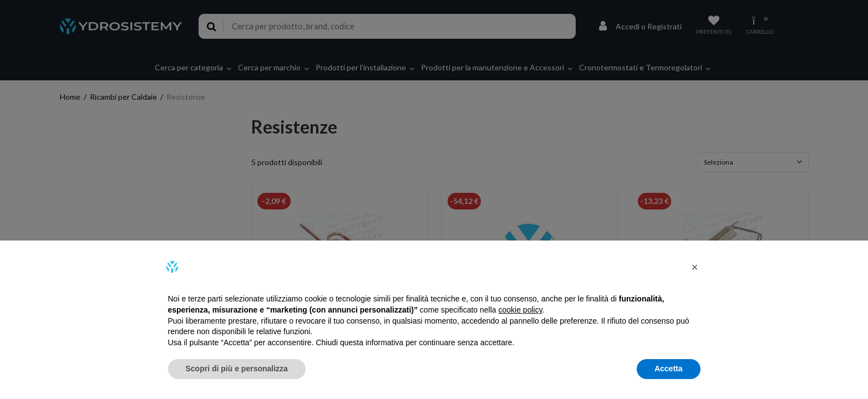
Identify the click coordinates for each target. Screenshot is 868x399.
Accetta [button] (669, 369)
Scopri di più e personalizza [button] (237, 369)
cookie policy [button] (520, 310)
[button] (695, 267)
